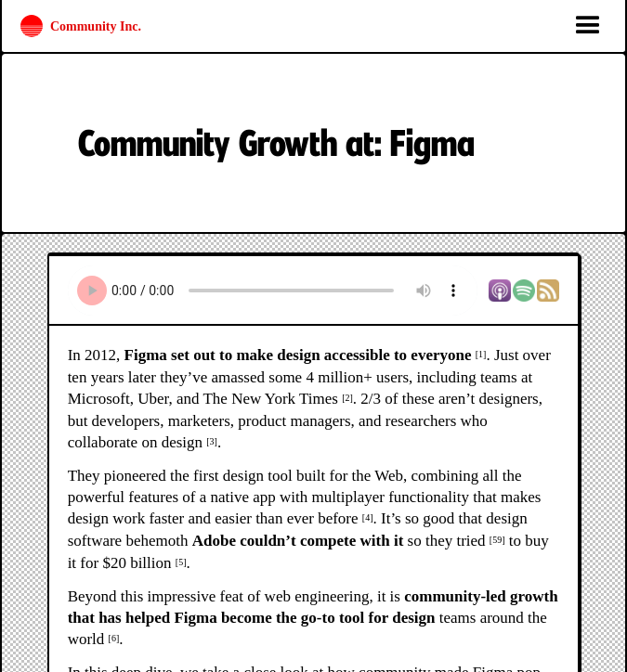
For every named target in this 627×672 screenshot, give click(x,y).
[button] (588, 26)
